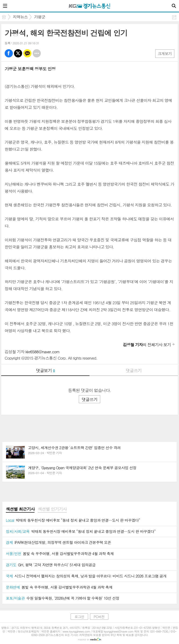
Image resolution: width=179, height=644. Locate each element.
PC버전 (99, 617)
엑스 (18, 53)
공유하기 (174, 17)
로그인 (79, 617)
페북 (9, 53)
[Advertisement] (89, 424)
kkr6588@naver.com (42, 352)
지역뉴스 (20, 17)
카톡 (27, 53)
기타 (37, 53)
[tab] (20, 509)
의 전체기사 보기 (147, 345)
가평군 (40, 17)
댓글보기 (45, 370)
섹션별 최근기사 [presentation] (20, 509)
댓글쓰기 (134, 370)
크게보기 (165, 54)
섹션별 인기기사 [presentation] (52, 509)
